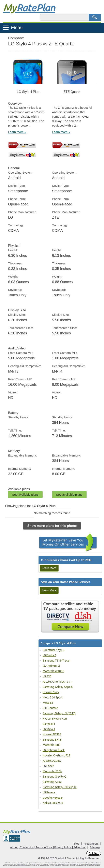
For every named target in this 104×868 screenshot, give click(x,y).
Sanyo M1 (49, 724)
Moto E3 (48, 703)
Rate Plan (29, 8)
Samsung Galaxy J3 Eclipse (60, 787)
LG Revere (49, 792)
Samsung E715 (52, 740)
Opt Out (94, 853)
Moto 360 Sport (53, 697)
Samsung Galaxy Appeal (58, 687)
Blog (77, 844)
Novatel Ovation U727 (57, 755)
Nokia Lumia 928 (53, 803)
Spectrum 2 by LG (54, 650)
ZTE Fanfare (50, 708)
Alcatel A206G (52, 761)
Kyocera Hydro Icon (55, 719)
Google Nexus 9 (53, 798)
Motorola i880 (52, 745)
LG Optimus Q (51, 666)
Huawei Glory (51, 692)
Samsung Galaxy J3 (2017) (59, 713)
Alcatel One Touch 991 (57, 682)
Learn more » (17, 132)
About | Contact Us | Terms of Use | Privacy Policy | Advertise (48, 847)
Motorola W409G (54, 671)
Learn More (49, 568)
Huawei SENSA (52, 734)
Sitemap (95, 847)
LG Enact (48, 766)
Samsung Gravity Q (55, 777)
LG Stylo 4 (49, 729)
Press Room (91, 844)
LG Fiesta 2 (49, 655)
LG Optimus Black (54, 750)
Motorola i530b (52, 771)
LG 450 (47, 676)
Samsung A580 (52, 782)
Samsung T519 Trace (56, 661)
